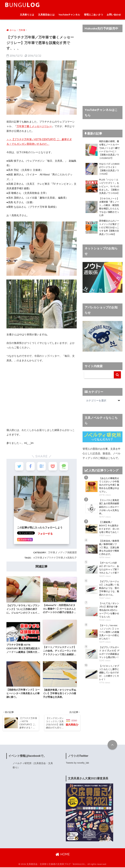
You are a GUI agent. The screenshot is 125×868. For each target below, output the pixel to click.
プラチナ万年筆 (55, 558)
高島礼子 (72, 558)
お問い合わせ (114, 15)
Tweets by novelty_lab (77, 764)
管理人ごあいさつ (93, 15)
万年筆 (52, 553)
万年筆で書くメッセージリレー (34, 126)
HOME (63, 855)
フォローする (45, 534)
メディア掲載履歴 (67, 553)
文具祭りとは (27, 15)
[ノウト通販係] (103, 277)
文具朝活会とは (46, 15)
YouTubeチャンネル (69, 15)
